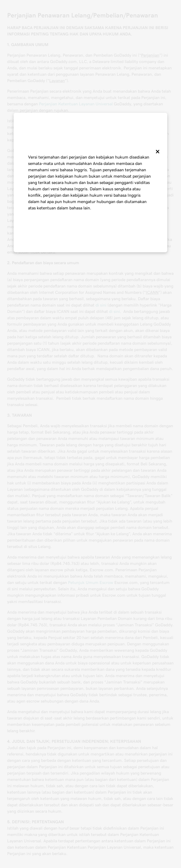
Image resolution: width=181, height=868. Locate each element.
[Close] (157, 151)
